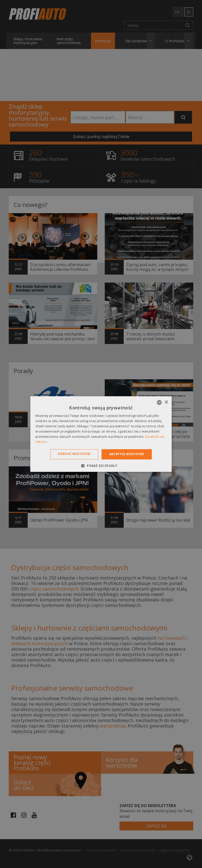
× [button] (166, 402)
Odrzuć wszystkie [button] (74, 454)
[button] (101, 466)
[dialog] (101, 434)
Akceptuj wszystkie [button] (127, 454)
